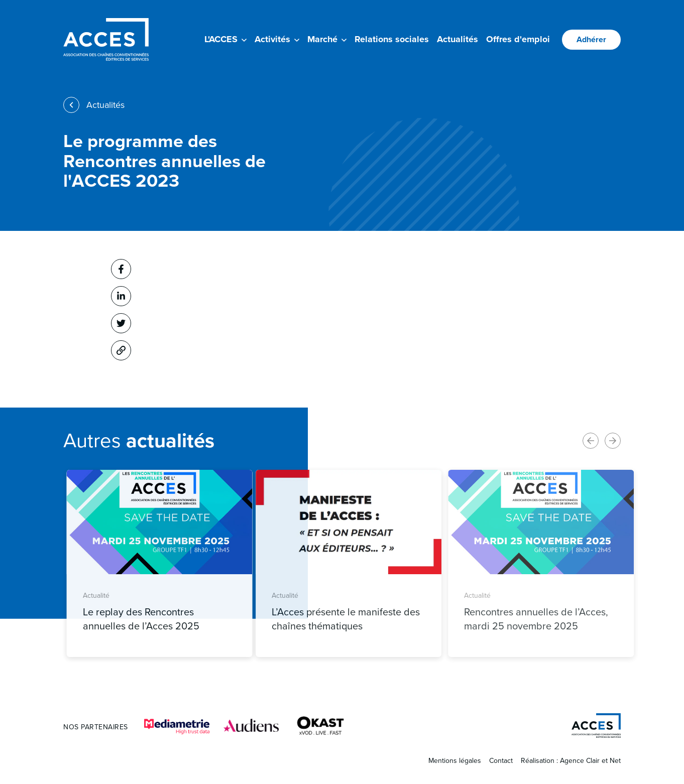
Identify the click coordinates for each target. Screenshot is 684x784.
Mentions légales (455, 761)
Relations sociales (392, 39)
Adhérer (591, 39)
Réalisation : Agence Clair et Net (571, 761)
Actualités (458, 39)
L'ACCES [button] (225, 39)
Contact (501, 761)
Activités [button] (277, 39)
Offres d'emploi (518, 39)
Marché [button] (327, 39)
